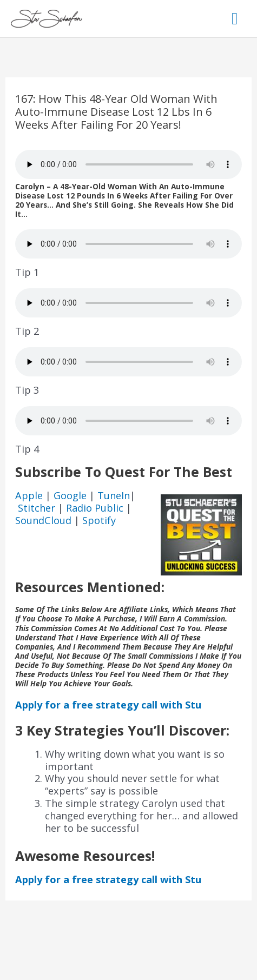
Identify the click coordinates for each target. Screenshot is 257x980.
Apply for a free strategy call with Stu (108, 705)
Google (71, 495)
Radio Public (95, 508)
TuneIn (114, 495)
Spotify (99, 520)
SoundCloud (43, 520)
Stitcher (38, 508)
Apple (30, 495)
